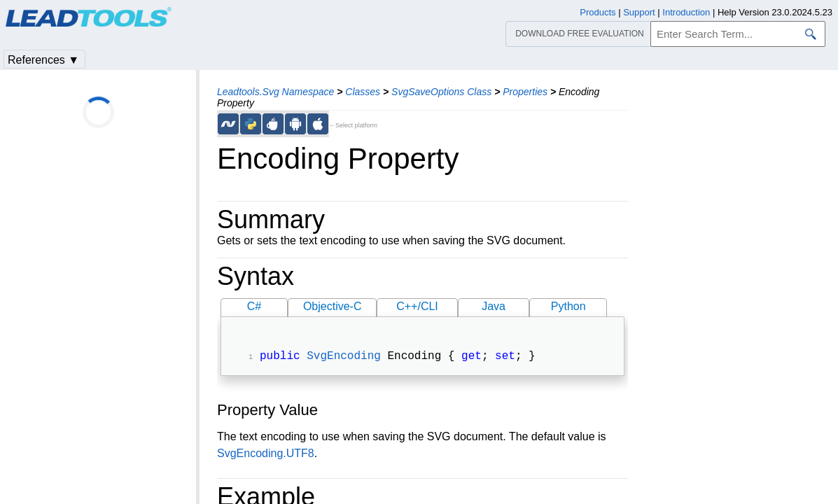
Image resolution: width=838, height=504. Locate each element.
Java (494, 306)
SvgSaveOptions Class (441, 92)
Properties (525, 92)
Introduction (686, 12)
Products (598, 12)
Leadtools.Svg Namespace (275, 92)
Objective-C (333, 306)
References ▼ (43, 60)
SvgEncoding (344, 358)
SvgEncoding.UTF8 (266, 455)
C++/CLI (417, 306)
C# (254, 306)
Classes (363, 92)
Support (639, 12)
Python (568, 306)
